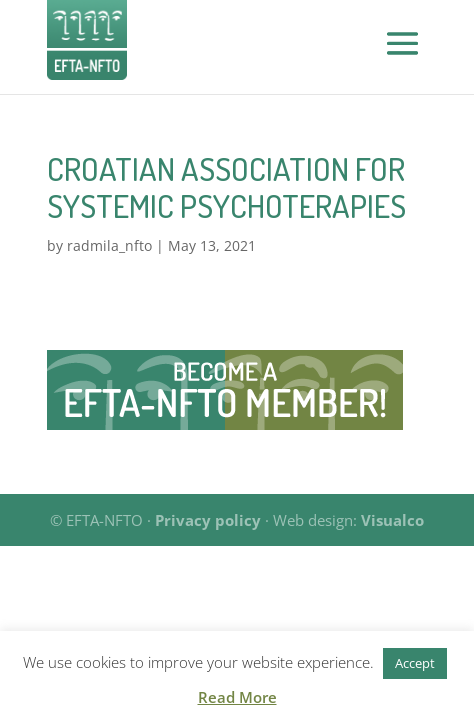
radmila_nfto (109, 245)
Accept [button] (415, 663)
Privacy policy (208, 520)
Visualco (392, 520)
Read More (237, 697)
